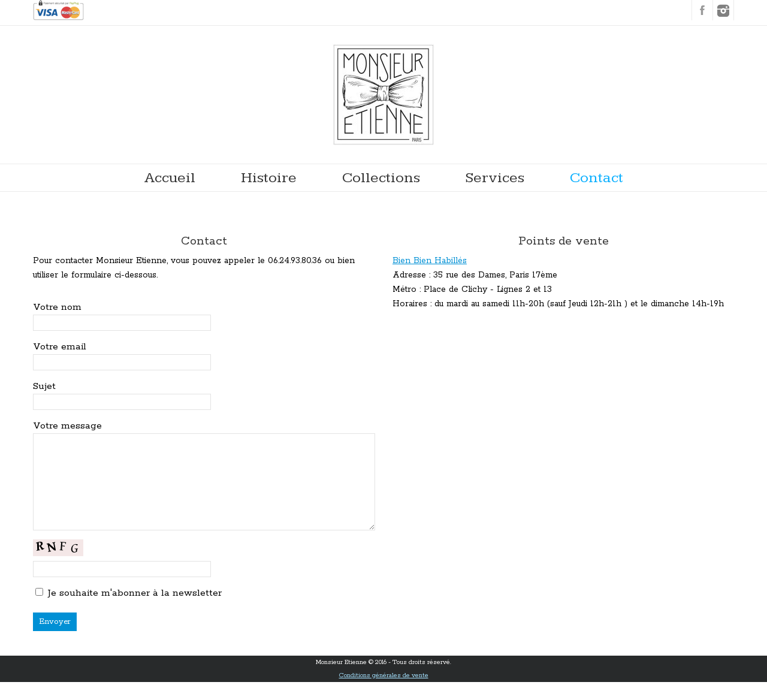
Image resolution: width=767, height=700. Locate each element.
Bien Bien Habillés (430, 261)
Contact (597, 178)
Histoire (269, 178)
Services (495, 178)
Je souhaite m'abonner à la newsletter (135, 611)
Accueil (170, 178)
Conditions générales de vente (384, 693)
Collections (381, 178)
